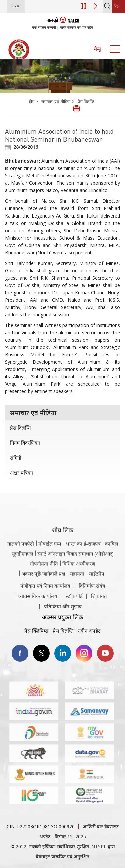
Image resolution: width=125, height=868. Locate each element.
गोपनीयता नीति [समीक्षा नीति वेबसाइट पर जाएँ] (44, 585)
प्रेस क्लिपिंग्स (36, 631)
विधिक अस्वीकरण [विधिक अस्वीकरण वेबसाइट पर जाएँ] (79, 585)
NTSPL (99, 846)
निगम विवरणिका (25, 443)
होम (32, 102)
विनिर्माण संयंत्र (92, 599)
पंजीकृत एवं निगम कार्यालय (45, 599)
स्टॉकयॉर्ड (74, 609)
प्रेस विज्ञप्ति (86, 102)
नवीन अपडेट (89, 631)
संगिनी (16, 458)
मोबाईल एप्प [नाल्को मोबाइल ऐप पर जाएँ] (50, 565)
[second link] (118, 7)
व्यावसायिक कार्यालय (38, 609)
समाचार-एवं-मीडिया (56, 102)
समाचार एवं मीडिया (33, 413)
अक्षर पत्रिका (21, 473)
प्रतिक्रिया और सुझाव (63, 619)
